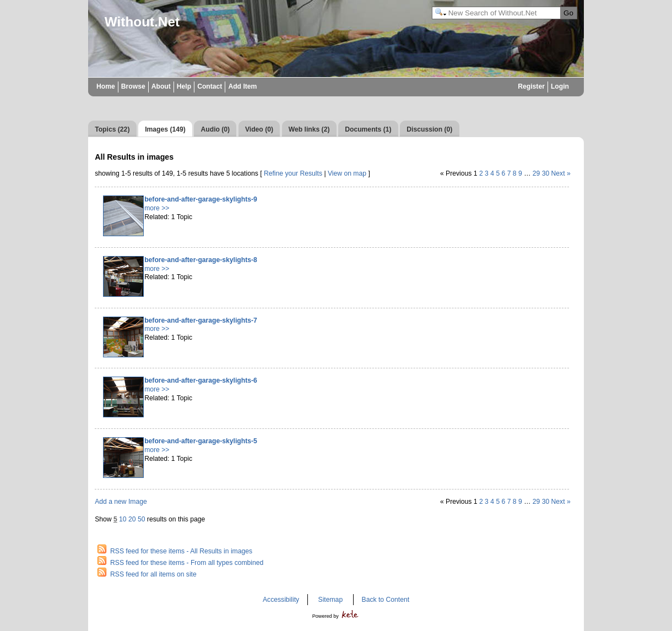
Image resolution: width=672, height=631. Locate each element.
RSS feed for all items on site (153, 574)
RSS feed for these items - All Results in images (181, 551)
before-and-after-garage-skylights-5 (201, 441)
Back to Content (386, 600)
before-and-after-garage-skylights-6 (201, 380)
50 (142, 519)
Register (531, 86)
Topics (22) (112, 129)
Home (106, 86)
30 (546, 173)
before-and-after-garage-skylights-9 (201, 199)
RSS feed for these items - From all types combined (187, 563)
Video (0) (259, 129)
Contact (210, 86)
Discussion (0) (429, 129)
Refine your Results (293, 173)
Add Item (242, 86)
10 (123, 519)
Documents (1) (368, 129)
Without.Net (142, 22)
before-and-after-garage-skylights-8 (201, 260)
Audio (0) (216, 129)
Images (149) (165, 129)
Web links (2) (309, 129)
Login (560, 86)
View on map (347, 173)
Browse (133, 86)
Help (184, 86)
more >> (157, 208)
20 (132, 519)
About (161, 86)
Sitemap (331, 600)
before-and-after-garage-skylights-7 (201, 320)
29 (536, 173)
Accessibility (281, 600)
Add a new (121, 502)
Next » (561, 173)
